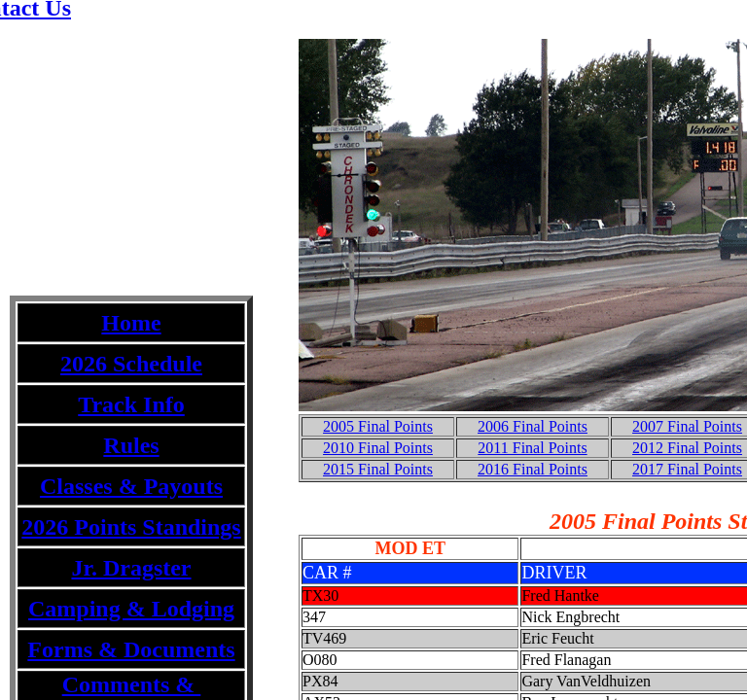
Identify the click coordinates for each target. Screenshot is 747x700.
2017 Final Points (687, 469)
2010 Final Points (378, 448)
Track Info (131, 404)
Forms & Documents (131, 649)
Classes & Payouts (131, 486)
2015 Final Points (378, 469)
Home (131, 323)
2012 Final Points (687, 448)
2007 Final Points (687, 426)
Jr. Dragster (131, 568)
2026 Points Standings (131, 527)
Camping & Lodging (131, 609)
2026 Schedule (131, 364)
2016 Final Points (533, 469)
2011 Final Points (532, 448)
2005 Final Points (378, 426)
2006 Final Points (533, 426)
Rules (131, 445)
